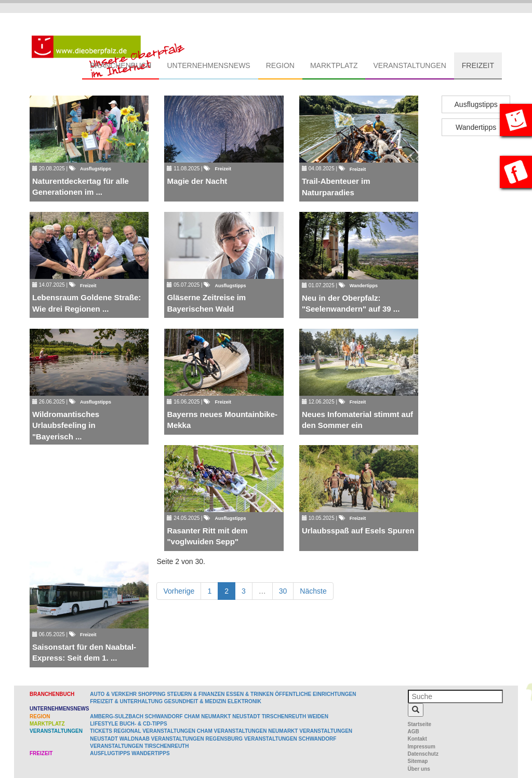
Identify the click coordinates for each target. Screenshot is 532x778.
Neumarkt (216, 716)
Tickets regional (115, 731)
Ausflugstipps (476, 104)
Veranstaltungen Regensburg (197, 739)
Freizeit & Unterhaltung (126, 701)
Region (280, 65)
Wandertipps (476, 127)
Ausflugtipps (110, 753)
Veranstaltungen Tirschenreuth (139, 746)
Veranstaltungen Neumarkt (256, 731)
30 (283, 591)
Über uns (419, 769)
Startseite (420, 724)
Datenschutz (423, 754)
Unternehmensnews (208, 65)
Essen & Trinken (250, 694)
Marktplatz (334, 65)
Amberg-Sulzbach (117, 716)
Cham (192, 716)
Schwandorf (164, 716)
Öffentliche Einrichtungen (315, 694)
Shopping (152, 694)
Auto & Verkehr (114, 694)
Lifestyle (104, 724)
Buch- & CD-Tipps (143, 724)
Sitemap (418, 761)
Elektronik (244, 701)
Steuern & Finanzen (196, 694)
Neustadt (246, 716)
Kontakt (417, 739)
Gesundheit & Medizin (195, 701)
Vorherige (179, 591)
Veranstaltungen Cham (177, 731)
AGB (414, 732)
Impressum (422, 747)
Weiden (318, 716)
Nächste (313, 591)
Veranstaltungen (409, 65)
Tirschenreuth (284, 716)
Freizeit (478, 65)
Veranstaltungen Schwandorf (290, 739)
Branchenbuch (121, 65)
